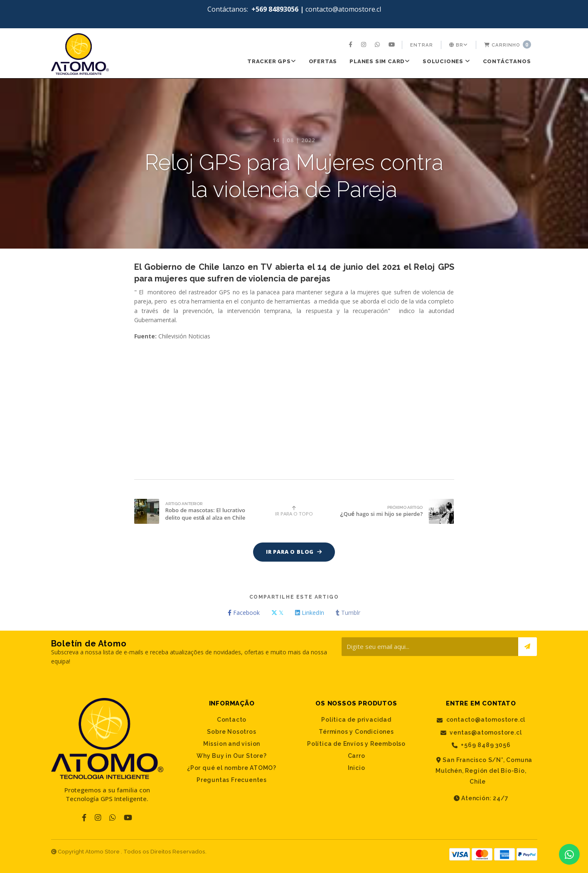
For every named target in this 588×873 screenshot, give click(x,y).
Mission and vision (232, 744)
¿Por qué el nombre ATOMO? (232, 768)
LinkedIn (310, 613)
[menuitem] (352, 45)
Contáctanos (507, 61)
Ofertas (323, 61)
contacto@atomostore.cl (481, 720)
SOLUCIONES (447, 61)
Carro (357, 756)
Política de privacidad (356, 720)
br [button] (459, 45)
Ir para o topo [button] (294, 511)
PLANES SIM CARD (380, 61)
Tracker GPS (272, 61)
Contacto (232, 720)
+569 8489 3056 (481, 746)
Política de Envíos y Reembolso (356, 744)
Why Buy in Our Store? (232, 756)
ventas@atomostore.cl (481, 733)
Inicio (357, 768)
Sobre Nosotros (231, 732)
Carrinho (508, 44)
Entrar (422, 45)
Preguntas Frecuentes (232, 780)
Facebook (244, 613)
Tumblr (348, 613)
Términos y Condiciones (356, 732)
